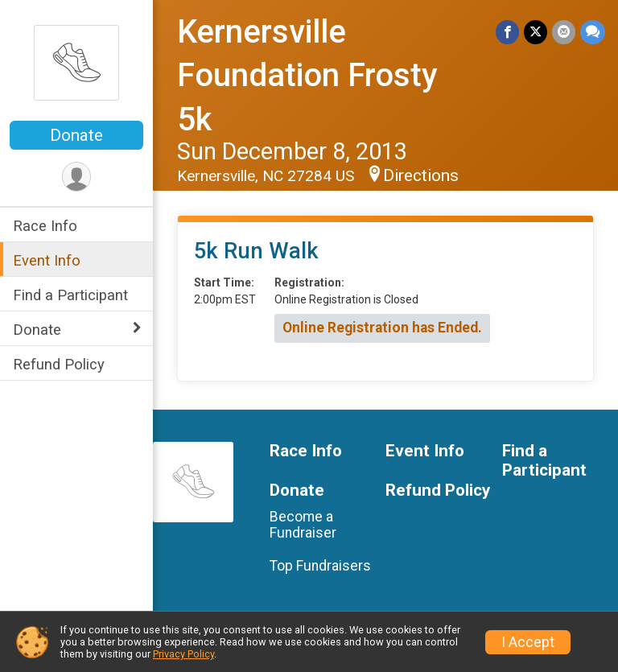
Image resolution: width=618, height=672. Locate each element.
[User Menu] (77, 177)
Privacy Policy (183, 654)
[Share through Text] (593, 32)
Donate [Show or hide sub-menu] (37, 330)
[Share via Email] (564, 32)
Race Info (45, 226)
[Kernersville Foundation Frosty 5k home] (76, 62)
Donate (76, 135)
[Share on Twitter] (536, 32)
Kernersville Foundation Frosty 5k (307, 76)
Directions (421, 175)
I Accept (528, 642)
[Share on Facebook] (507, 32)
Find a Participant (70, 295)
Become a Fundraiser (303, 525)
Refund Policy (59, 364)
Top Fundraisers (320, 566)
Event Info (47, 260)
